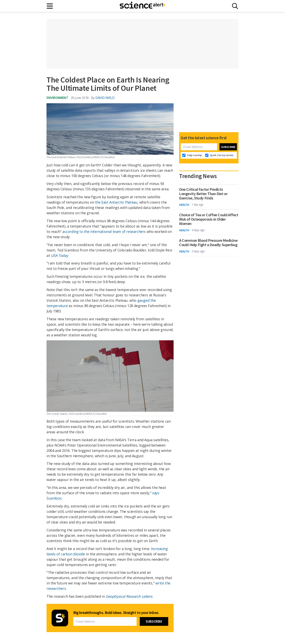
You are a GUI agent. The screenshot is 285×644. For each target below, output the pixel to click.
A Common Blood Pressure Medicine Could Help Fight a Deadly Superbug (208, 243)
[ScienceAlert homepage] (142, 6)
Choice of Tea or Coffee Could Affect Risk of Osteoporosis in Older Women (209, 219)
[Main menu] (50, 6)
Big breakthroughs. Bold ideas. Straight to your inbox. (116, 613)
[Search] (235, 6)
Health (184, 205)
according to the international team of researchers (104, 231)
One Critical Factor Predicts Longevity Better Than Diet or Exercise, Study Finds (203, 194)
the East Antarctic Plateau (116, 202)
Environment (57, 98)
